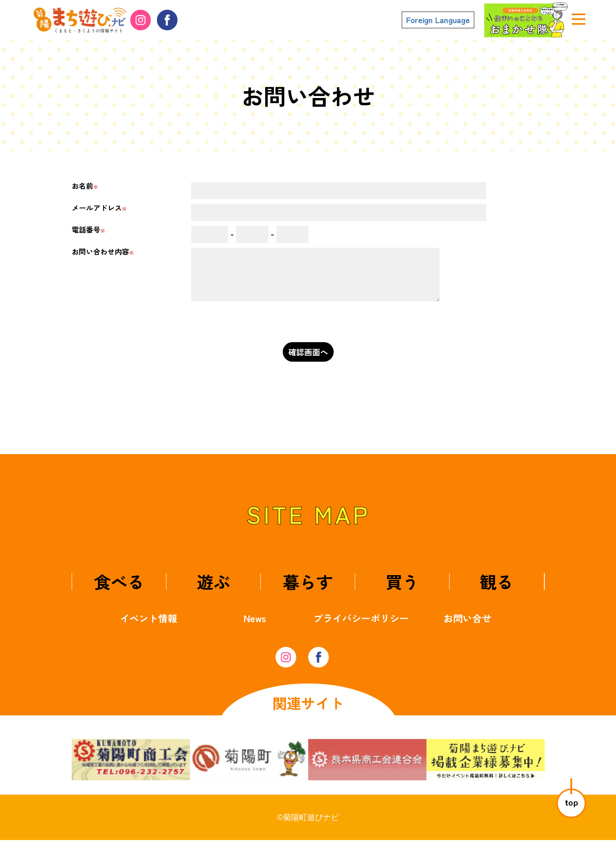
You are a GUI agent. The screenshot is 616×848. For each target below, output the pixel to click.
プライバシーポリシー (361, 626)
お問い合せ (467, 626)
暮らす (308, 589)
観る (497, 589)
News (255, 626)
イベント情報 (149, 626)
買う (402, 589)
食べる (119, 589)
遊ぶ (213, 589)
